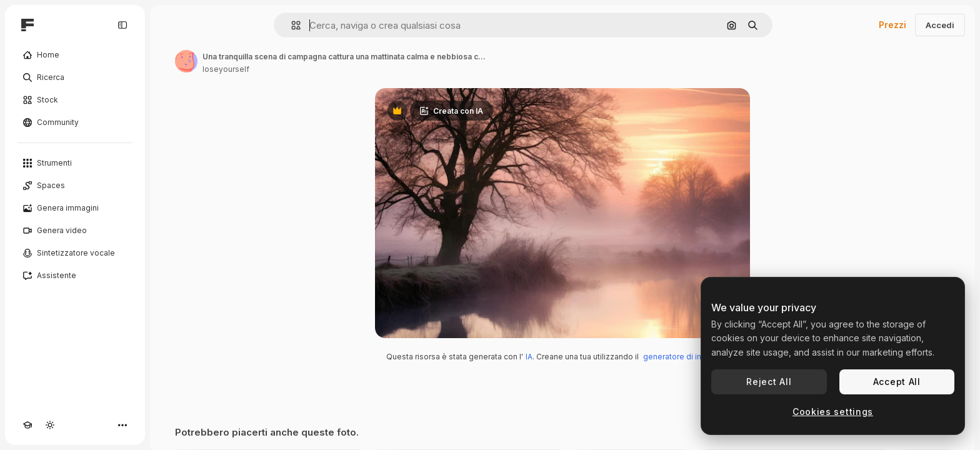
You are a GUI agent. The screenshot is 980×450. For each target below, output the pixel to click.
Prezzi (892, 25)
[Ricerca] (75, 77)
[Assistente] (75, 276)
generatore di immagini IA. (691, 357)
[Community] (75, 122)
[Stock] (75, 100)
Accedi (940, 25)
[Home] (75, 55)
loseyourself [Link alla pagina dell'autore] (226, 69)
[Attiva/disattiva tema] (50, 425)
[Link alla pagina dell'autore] (186, 61)
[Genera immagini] (75, 208)
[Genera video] (75, 231)
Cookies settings (833, 412)
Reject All (769, 382)
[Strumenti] (75, 163)
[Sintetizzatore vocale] (75, 253)
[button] (291, 25)
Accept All (897, 382)
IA (529, 357)
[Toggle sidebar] (122, 25)
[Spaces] (75, 186)
